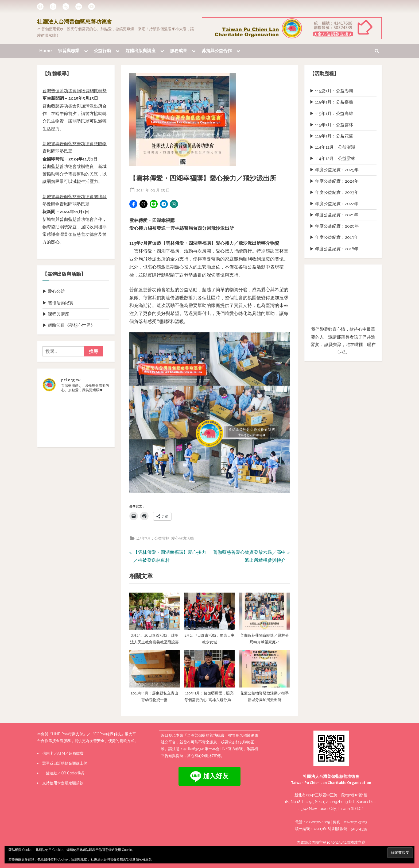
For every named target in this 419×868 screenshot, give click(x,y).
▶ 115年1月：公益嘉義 (331, 102)
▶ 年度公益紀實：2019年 (334, 238)
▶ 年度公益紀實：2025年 (334, 170)
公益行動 (102, 51)
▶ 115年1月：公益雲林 (331, 125)
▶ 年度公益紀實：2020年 (334, 226)
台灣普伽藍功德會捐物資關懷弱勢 (75, 91)
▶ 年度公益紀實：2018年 (334, 249)
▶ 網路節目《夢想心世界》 (69, 325)
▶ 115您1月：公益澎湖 (331, 91)
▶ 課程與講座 (56, 314)
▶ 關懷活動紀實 (58, 303)
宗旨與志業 (69, 51)
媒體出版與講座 (141, 51)
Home (46, 51)
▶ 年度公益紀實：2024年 (334, 181)
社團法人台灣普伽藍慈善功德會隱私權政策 (121, 859)
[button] (133, 204)
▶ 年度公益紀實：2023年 (334, 192)
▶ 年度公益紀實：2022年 (334, 204)
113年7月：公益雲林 (153, 538)
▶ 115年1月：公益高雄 (331, 114)
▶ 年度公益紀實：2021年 (334, 215)
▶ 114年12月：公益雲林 (332, 159)
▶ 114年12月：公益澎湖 (332, 147)
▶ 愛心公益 (54, 292)
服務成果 (179, 51)
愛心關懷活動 (183, 538)
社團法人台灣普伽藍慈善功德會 (75, 22)
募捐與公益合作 (217, 51)
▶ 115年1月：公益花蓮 (331, 136)
